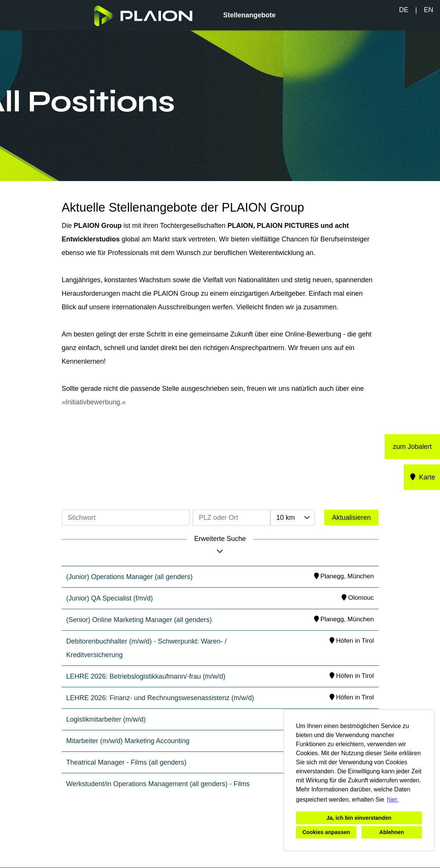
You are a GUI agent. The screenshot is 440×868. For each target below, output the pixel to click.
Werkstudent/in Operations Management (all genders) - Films (158, 784)
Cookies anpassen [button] (326, 832)
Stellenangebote (249, 15)
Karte (422, 477)
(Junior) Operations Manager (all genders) (130, 577)
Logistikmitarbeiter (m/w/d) (106, 719)
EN (429, 10)
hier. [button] (393, 800)
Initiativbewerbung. (94, 402)
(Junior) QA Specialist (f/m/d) (110, 598)
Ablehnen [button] (392, 832)
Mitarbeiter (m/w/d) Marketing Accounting (128, 741)
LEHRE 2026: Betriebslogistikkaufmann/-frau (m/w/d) (146, 676)
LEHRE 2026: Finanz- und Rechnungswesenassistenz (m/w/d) (160, 698)
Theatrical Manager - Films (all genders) (126, 762)
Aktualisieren (351, 518)
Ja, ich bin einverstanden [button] (359, 818)
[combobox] (293, 518)
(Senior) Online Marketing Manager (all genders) (139, 620)
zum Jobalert (412, 447)
